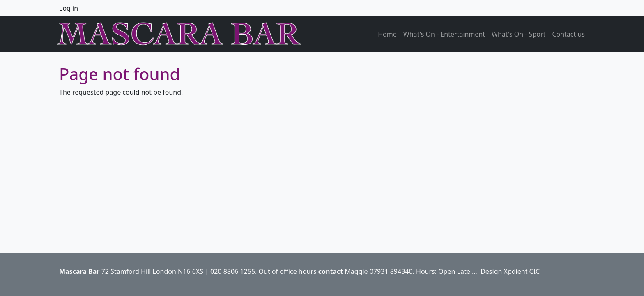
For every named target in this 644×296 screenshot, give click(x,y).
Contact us (568, 34)
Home (387, 34)
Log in (69, 8)
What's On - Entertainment (444, 34)
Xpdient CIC (522, 271)
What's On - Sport (519, 34)
